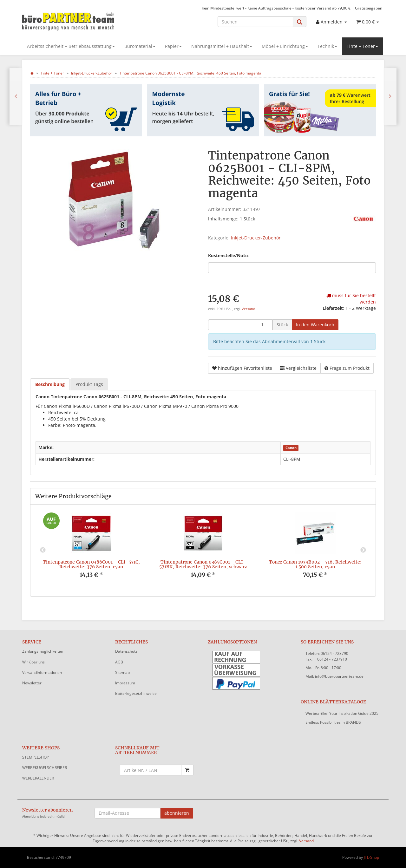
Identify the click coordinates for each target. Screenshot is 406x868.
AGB (119, 662)
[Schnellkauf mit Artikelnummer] (151, 770)
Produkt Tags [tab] (89, 384)
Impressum (125, 683)
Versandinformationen (42, 672)
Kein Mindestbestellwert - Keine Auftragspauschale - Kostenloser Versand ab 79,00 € (276, 8)
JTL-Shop (371, 857)
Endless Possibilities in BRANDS (333, 722)
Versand (249, 309)
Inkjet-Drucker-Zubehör (256, 238)
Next (363, 550)
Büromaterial (140, 46)
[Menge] (240, 325)
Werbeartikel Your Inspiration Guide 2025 (342, 713)
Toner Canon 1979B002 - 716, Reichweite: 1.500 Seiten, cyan (315, 564)
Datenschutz (126, 651)
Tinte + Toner (362, 46)
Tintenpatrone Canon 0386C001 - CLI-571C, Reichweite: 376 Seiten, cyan (91, 564)
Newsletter (32, 683)
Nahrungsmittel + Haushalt (222, 46)
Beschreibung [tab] (50, 384)
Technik (327, 46)
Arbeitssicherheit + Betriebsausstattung (71, 46)
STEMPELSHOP (36, 757)
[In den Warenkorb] (315, 325)
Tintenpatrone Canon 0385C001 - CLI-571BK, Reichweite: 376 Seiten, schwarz (203, 564)
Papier (173, 46)
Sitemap (122, 672)
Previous (43, 550)
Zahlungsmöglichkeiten (43, 651)
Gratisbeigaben (369, 8)
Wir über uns (33, 662)
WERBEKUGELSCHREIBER (45, 768)
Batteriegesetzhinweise (136, 693)
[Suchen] (255, 22)
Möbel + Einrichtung (285, 46)
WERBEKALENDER (38, 778)
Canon (291, 448)
